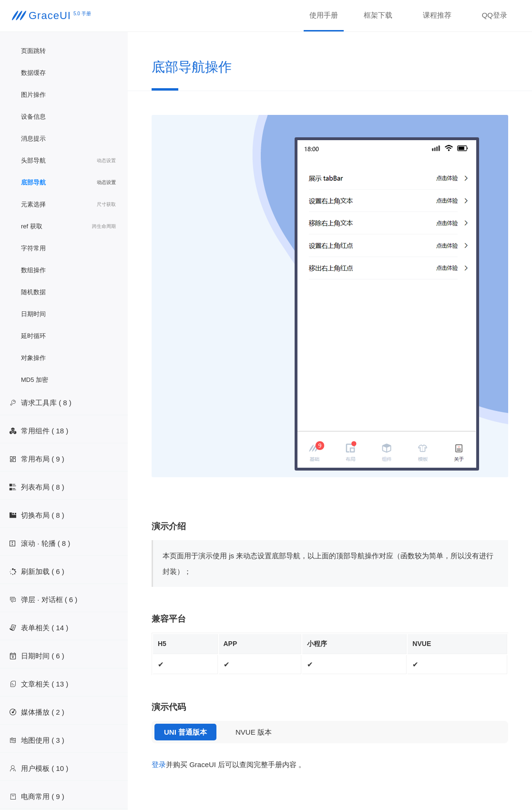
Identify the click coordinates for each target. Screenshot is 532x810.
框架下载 (378, 15)
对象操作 (33, 358)
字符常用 (33, 248)
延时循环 (33, 336)
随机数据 (33, 292)
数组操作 (33, 270)
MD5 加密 (35, 380)
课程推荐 (437, 15)
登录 (159, 764)
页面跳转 (33, 51)
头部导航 (68, 161)
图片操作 (33, 95)
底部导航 (68, 183)
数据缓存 (33, 73)
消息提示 (33, 138)
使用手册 (324, 15)
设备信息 (33, 117)
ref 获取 (68, 226)
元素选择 (68, 205)
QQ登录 (495, 15)
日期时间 (33, 314)
